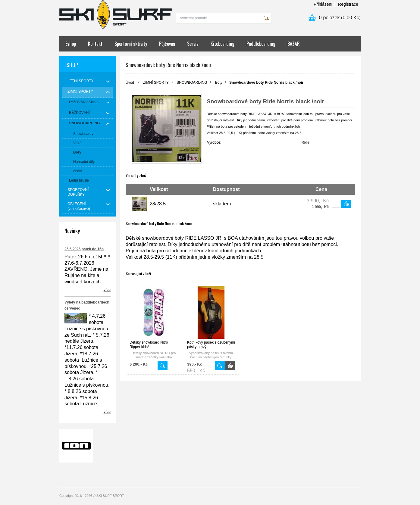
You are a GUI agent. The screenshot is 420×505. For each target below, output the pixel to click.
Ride (306, 142)
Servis (193, 44)
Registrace (348, 4)
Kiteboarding (223, 44)
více (107, 290)
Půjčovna (167, 44)
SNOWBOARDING (192, 83)
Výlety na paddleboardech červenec (87, 305)
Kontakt (95, 44)
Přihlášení (323, 4)
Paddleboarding (261, 44)
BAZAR (294, 44)
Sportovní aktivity (131, 44)
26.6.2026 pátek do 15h (84, 249)
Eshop (71, 44)
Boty (219, 83)
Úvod (130, 83)
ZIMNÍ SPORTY (156, 83)
